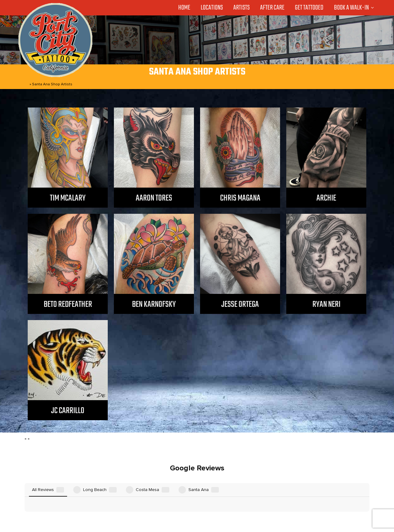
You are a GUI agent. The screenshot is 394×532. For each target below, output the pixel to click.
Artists (241, 8)
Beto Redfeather (68, 305)
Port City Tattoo (195, 518)
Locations (212, 8)
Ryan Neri (326, 305)
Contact (248, 506)
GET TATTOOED (214, 506)
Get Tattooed (309, 8)
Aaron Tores (154, 198)
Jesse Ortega (240, 305)
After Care (272, 8)
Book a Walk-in (351, 8)
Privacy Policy (278, 506)
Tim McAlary (68, 198)
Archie (326, 198)
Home (184, 8)
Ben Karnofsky (154, 305)
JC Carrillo (68, 411)
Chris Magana (240, 198)
